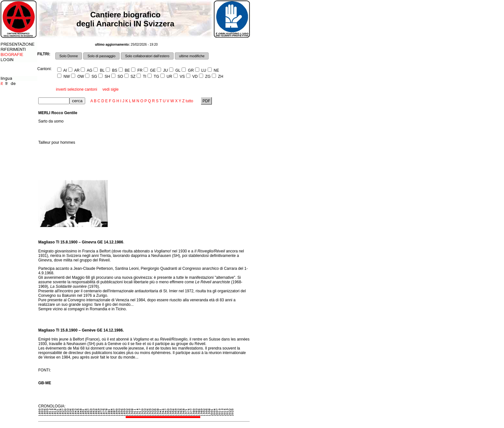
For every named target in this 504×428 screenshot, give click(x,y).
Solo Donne (69, 56)
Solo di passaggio (101, 56)
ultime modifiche (192, 56)
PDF (207, 101)
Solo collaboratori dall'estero (147, 56)
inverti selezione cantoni (76, 89)
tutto (189, 101)
